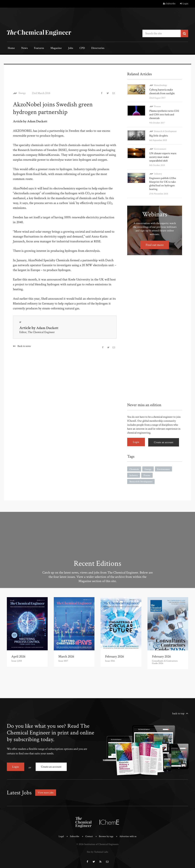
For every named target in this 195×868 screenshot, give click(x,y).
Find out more (155, 244)
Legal (60, 835)
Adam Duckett (48, 328)
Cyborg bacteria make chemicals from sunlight (162, 91)
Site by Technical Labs (97, 850)
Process (157, 106)
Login (184, 4)
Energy (23, 93)
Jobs (65, 48)
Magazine (52, 48)
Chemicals (135, 468)
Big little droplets (159, 135)
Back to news (24, 346)
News (22, 48)
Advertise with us (129, 835)
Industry (158, 173)
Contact (89, 835)
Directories (90, 48)
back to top (178, 713)
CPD (75, 48)
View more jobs (46, 791)
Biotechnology (161, 85)
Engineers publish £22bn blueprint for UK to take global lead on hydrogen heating (163, 183)
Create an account (165, 442)
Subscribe (169, 4)
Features (36, 48)
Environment (160, 148)
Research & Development (165, 131)
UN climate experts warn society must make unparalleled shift (163, 157)
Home (11, 48)
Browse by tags (106, 835)
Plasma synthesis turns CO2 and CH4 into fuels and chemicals (164, 114)
